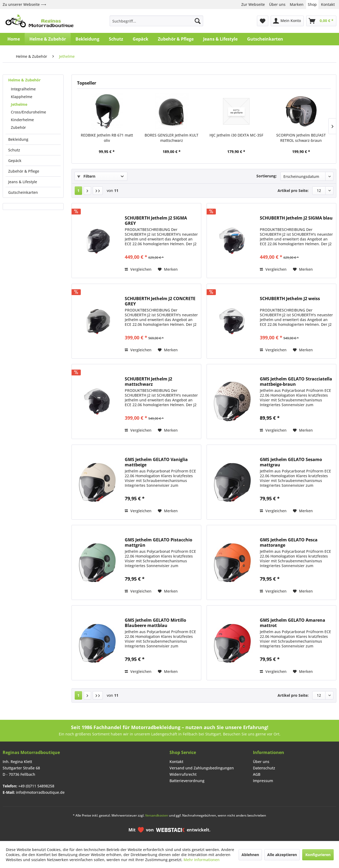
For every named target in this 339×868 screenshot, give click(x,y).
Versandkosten (157, 815)
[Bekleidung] (87, 39)
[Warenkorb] (321, 21)
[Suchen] (198, 21)
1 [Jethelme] (78, 190)
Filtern (86, 176)
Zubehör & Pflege (24, 171)
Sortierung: (267, 176)
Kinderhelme (22, 120)
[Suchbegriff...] (156, 21)
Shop (312, 4)
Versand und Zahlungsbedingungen (202, 768)
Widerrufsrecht (183, 774)
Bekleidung (18, 139)
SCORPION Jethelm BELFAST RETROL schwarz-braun (301, 138)
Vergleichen (138, 269)
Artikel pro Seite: (293, 190)
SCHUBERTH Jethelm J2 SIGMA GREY (156, 221)
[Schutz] (116, 39)
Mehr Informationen (202, 860)
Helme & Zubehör (24, 80)
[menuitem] (156, 21)
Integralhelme (23, 89)
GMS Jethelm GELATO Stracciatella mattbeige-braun (296, 382)
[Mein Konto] (287, 21)
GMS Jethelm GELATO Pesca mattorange (289, 542)
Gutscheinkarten (23, 192)
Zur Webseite (253, 4)
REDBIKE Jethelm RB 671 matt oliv (107, 138)
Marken (297, 4)
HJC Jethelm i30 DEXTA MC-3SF (236, 135)
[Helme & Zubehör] (48, 39)
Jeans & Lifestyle (23, 182)
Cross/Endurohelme (28, 112)
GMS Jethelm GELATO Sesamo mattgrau (291, 462)
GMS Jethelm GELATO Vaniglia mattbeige (156, 462)
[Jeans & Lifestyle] (220, 39)
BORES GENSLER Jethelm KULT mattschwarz (171, 138)
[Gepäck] (140, 39)
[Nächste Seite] (87, 191)
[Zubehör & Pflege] (176, 39)
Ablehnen (250, 855)
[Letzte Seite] (98, 191)
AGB (257, 774)
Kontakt (328, 4)
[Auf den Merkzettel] (168, 269)
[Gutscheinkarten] (265, 39)
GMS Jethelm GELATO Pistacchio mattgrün (159, 542)
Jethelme (19, 104)
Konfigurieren (318, 855)
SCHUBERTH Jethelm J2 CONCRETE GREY (160, 301)
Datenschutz (264, 768)
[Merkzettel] (263, 21)
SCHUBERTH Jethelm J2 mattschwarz (148, 382)
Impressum (263, 781)
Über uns (277, 4)
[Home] (14, 39)
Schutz (14, 150)
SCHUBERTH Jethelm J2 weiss (290, 299)
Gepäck (15, 161)
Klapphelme (22, 97)
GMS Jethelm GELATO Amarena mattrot (293, 623)
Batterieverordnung (187, 781)
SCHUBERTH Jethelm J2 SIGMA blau (296, 218)
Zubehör (18, 127)
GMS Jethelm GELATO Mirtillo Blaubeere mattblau (155, 623)
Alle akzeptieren (282, 855)
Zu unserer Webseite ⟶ (24, 4)
